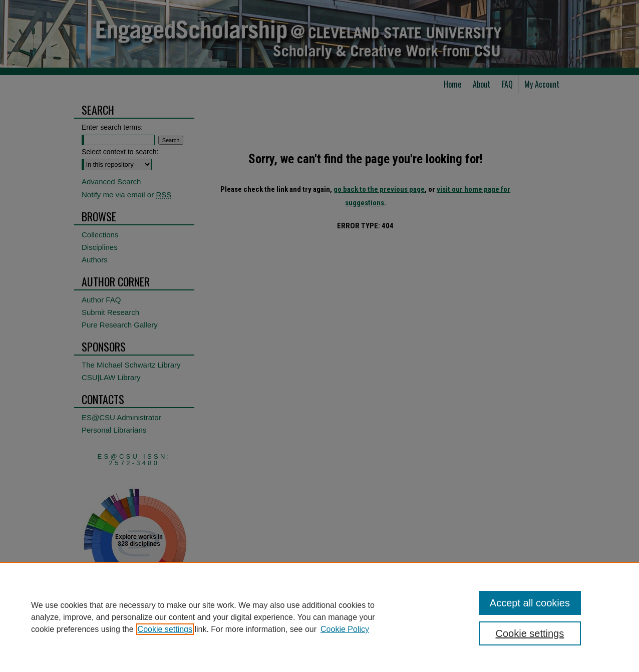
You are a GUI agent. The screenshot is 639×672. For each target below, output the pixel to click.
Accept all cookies (530, 603)
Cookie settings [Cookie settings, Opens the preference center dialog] (530, 633)
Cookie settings (165, 629)
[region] (319, 617)
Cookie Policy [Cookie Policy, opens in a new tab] (345, 629)
